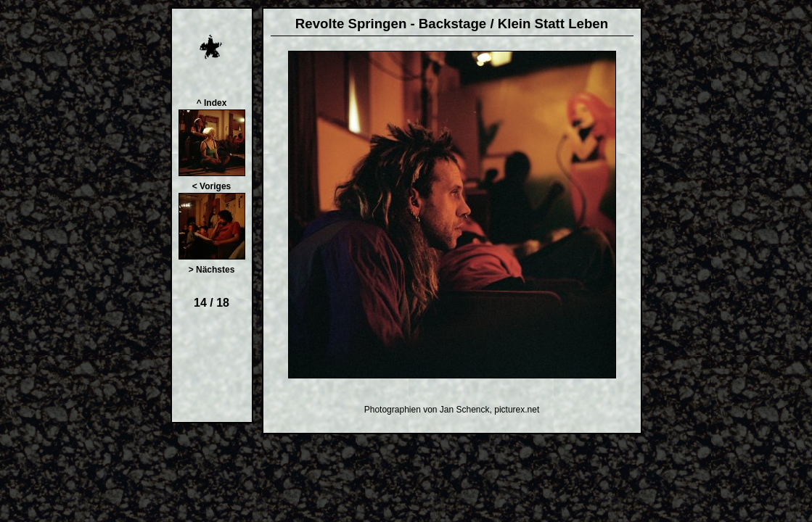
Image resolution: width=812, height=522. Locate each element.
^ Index (212, 103)
